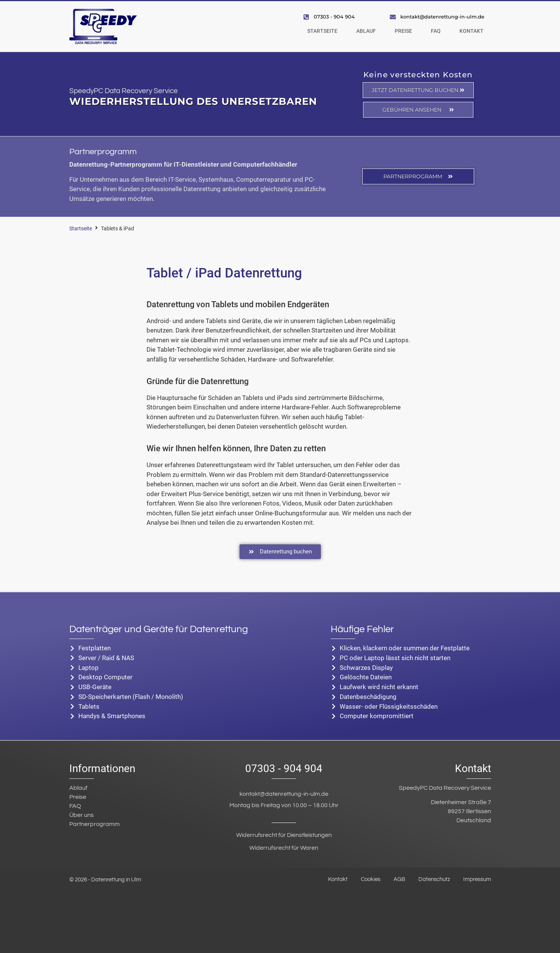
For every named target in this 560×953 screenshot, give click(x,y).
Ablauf (366, 31)
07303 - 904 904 (284, 768)
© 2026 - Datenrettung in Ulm (105, 879)
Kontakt (471, 31)
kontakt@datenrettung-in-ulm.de (284, 793)
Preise (403, 31)
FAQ (436, 31)
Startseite (322, 31)
